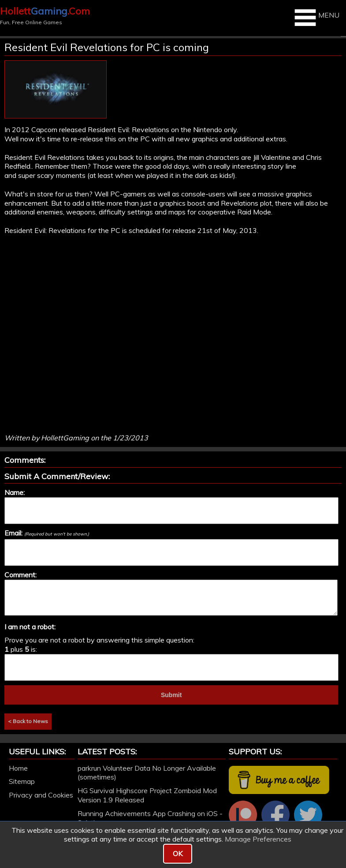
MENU (316, 18)
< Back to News (28, 721)
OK (178, 853)
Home (18, 768)
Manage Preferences (258, 839)
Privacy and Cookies (41, 795)
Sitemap (22, 781)
